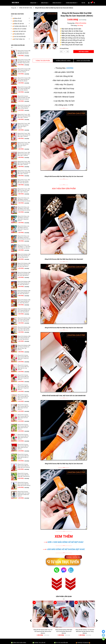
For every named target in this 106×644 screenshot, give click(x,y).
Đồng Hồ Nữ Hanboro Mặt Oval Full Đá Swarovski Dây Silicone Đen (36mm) (64, 631)
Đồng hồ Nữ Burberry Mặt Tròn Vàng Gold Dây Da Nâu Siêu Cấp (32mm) (24, 338)
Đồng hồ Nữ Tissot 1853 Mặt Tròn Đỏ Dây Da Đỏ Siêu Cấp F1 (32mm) (24, 154)
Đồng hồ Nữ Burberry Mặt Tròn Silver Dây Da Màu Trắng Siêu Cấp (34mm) (24, 329)
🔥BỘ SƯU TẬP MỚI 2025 (19, 31)
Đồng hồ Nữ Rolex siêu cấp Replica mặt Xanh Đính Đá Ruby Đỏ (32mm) (24, 237)
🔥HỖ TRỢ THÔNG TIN (18, 39)
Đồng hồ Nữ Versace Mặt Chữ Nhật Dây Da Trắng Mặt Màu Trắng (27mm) (24, 61)
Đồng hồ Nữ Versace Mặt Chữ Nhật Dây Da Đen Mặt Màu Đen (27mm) (24, 52)
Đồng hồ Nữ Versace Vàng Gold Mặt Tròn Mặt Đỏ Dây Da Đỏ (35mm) (24, 98)
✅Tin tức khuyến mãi (61, 643)
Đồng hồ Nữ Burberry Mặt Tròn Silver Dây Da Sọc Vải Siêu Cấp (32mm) (24, 265)
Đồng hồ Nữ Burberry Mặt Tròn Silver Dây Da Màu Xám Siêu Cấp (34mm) (24, 320)
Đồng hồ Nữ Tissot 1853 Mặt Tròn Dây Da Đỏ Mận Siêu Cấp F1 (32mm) (24, 116)
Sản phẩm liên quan (64, 596)
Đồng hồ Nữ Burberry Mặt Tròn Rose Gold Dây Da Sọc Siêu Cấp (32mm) (24, 274)
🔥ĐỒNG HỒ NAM (17, 21)
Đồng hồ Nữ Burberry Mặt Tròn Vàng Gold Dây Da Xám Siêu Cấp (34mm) (24, 310)
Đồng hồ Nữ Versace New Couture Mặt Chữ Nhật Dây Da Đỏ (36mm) (24, 466)
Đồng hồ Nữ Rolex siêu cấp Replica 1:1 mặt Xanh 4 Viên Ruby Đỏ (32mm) (24, 247)
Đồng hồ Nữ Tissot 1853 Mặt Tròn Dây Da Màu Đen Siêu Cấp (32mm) (24, 181)
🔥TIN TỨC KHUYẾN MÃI (19, 37)
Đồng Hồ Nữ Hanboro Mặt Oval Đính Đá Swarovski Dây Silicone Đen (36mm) (43, 631)
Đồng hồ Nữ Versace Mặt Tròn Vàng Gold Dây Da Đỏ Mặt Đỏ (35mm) (24, 79)
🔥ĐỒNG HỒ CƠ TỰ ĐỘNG (19, 29)
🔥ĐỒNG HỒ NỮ (17, 18)
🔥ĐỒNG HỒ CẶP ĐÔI (18, 24)
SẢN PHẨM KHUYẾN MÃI (18, 45)
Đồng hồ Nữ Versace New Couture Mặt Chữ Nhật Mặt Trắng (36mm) (24, 475)
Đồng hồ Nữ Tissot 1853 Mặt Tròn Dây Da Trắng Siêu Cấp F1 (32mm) (24, 190)
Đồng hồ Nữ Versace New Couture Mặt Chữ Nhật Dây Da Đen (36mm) (24, 484)
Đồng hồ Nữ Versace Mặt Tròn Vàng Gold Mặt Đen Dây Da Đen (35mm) (24, 89)
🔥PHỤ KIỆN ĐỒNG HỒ (18, 34)
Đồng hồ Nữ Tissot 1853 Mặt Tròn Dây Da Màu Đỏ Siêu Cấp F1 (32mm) (24, 135)
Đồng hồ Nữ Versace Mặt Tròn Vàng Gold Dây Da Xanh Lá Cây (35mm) (24, 107)
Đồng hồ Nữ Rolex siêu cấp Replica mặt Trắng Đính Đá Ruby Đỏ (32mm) (24, 209)
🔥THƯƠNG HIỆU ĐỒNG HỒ (20, 26)
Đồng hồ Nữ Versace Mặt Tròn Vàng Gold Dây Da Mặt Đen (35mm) (24, 70)
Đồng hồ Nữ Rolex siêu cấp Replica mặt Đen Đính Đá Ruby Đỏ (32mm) (24, 199)
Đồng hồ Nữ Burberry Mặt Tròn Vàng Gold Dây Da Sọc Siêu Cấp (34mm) (24, 283)
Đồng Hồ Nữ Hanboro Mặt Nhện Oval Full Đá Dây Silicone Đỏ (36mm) (85, 631)
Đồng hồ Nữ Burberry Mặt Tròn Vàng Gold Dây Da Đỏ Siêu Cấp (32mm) (24, 256)
